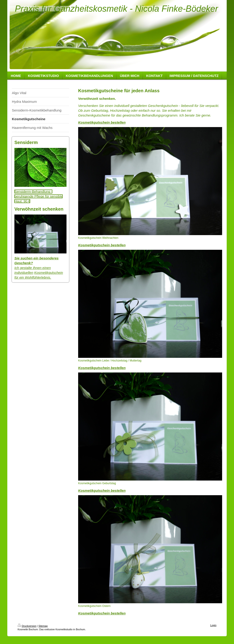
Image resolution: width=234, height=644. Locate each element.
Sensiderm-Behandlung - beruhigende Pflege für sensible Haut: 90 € (39, 196)
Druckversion (27, 626)
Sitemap (43, 626)
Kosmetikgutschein (49, 273)
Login (213, 625)
